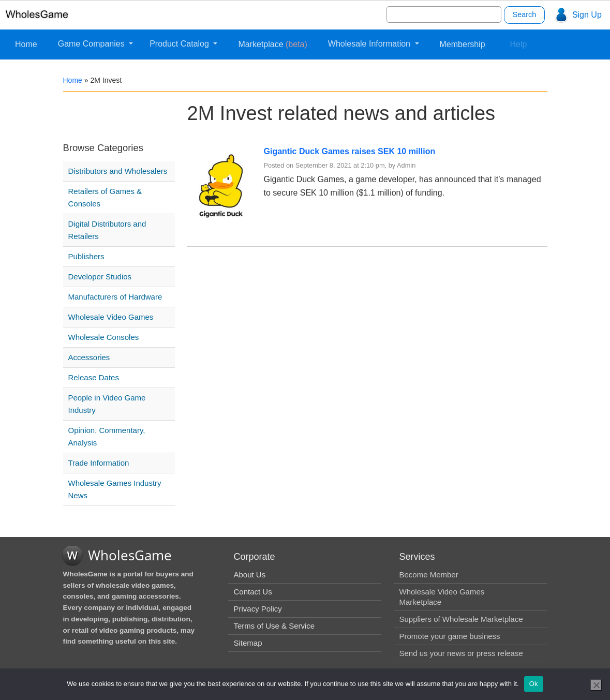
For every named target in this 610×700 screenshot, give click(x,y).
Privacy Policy (257, 609)
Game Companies (92, 44)
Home (26, 44)
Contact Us (252, 592)
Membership (463, 44)
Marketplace (272, 44)
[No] (596, 685)
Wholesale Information (370, 44)
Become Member (428, 575)
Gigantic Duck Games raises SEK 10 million (350, 151)
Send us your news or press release (461, 653)
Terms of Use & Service (274, 626)
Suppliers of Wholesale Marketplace (461, 619)
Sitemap (248, 643)
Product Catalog (180, 44)
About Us (249, 575)
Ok (534, 684)
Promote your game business (449, 636)
